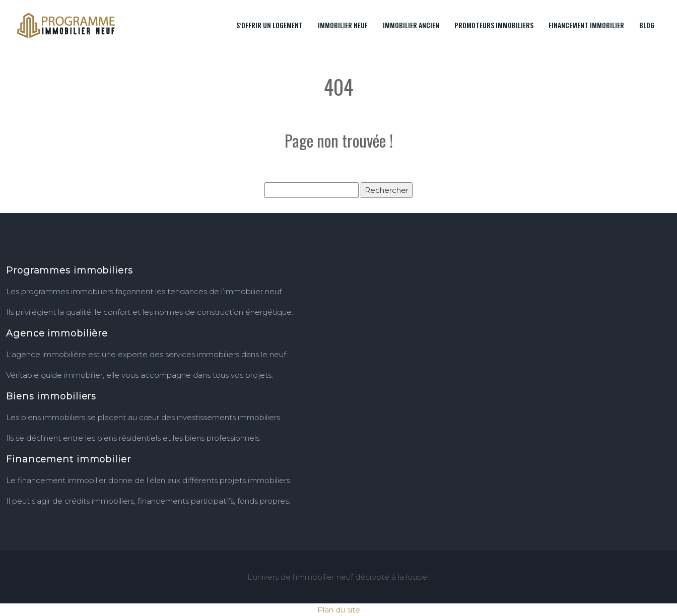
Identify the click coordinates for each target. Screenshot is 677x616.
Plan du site (339, 610)
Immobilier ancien (411, 25)
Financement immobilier (586, 25)
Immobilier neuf (343, 25)
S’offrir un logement (269, 25)
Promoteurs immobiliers (494, 25)
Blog (647, 25)
